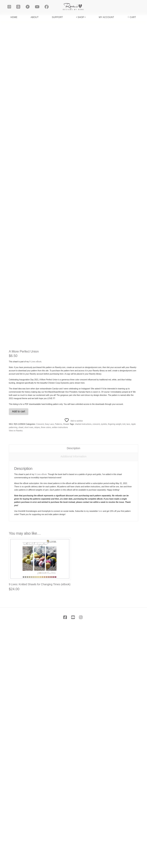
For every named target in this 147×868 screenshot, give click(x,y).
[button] (132, 17)
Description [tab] (73, 689)
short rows (29, 668)
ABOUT (35, 17)
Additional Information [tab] (73, 697)
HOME (14, 17)
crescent (96, 665)
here (100, 752)
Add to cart (19, 652)
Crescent (40, 665)
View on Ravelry (16, 671)
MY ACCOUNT (106, 17)
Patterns (58, 665)
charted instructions (83, 665)
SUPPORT (57, 17)
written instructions (60, 668)
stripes (37, 668)
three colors (46, 668)
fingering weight (115, 665)
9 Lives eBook (35, 602)
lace (128, 665)
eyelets (104, 665)
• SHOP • (81, 17)
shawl (21, 668)
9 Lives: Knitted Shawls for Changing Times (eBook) (40, 825)
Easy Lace (49, 665)
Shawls (66, 665)
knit (124, 665)
